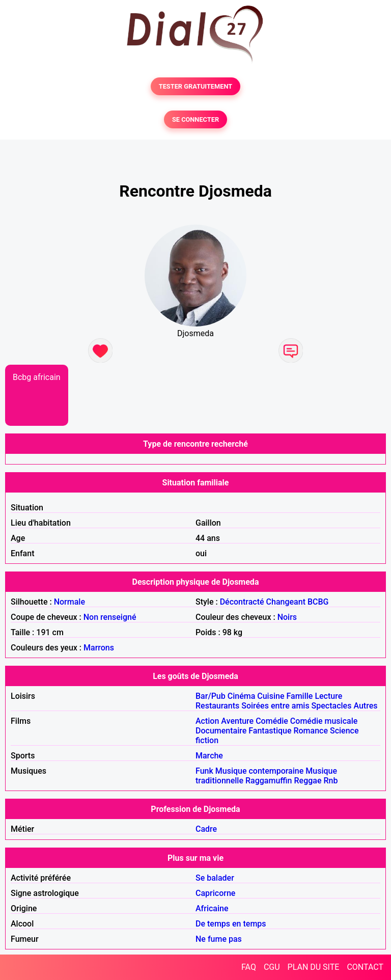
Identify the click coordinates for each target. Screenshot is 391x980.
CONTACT (365, 967)
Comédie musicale (324, 721)
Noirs (287, 617)
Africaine (212, 908)
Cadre (206, 829)
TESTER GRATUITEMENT (196, 86)
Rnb (330, 781)
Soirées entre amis (275, 706)
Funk (204, 771)
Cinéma (242, 696)
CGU (272, 967)
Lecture (328, 696)
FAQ (249, 967)
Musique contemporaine (260, 771)
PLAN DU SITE (314, 967)
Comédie (272, 721)
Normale (69, 602)
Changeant (286, 602)
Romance (311, 731)
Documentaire (221, 731)
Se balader (215, 878)
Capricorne (215, 893)
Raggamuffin (269, 781)
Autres (365, 706)
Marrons (99, 648)
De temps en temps (231, 924)
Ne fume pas (219, 939)
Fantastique (270, 731)
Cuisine (271, 696)
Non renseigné (110, 617)
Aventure (237, 721)
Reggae (308, 781)
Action (207, 721)
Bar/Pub (211, 696)
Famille (299, 696)
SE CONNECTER (195, 119)
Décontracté (242, 602)
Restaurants (217, 706)
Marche (209, 756)
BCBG (318, 602)
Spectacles (332, 706)
